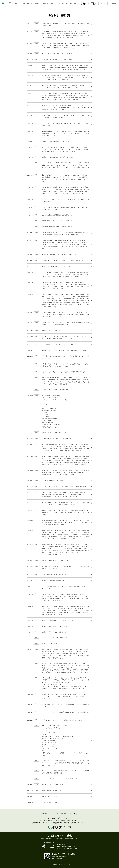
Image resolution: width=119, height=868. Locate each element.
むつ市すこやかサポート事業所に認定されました (59, 433)
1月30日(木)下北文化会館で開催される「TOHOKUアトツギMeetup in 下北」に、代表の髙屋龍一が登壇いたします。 (59, 124)
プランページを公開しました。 (59, 644)
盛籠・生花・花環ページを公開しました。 (59, 784)
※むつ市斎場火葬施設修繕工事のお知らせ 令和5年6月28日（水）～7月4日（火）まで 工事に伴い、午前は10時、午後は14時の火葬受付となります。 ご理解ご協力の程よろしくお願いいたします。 (59, 315)
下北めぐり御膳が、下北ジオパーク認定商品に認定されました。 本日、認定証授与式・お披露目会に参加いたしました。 (59, 208)
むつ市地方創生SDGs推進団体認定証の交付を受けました (59, 227)
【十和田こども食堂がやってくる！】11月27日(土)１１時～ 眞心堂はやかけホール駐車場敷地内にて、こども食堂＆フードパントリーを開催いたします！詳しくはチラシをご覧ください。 (59, 512)
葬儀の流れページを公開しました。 (59, 796)
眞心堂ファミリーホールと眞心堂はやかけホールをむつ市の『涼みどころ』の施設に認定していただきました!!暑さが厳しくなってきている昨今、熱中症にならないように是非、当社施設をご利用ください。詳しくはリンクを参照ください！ (59, 149)
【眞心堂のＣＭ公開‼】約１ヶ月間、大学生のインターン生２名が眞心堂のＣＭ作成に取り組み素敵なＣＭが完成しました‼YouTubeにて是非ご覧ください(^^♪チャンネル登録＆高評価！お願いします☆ (59, 133)
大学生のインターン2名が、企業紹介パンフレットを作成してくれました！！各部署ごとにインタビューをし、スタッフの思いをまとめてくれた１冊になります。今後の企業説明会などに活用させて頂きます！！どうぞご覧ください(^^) (59, 45)
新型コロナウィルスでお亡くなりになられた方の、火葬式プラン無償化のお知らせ (59, 486)
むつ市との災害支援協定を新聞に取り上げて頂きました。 (59, 215)
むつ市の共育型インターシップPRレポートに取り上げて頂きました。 (59, 344)
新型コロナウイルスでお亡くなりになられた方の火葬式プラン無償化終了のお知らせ (59, 372)
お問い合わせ (112, 4)
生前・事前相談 (35, 4)
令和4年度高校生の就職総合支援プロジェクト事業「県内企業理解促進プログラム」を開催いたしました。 (59, 357)
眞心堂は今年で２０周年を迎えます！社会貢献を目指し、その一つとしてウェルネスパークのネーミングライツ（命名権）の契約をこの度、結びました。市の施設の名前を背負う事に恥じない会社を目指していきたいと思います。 (59, 107)
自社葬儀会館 (45, 4)
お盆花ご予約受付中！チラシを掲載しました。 (59, 574)
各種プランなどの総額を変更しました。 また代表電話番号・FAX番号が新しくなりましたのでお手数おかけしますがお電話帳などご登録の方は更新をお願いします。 (59, 233)
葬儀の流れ (26, 4)
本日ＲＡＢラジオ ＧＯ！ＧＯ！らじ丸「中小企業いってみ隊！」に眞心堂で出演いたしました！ (59, 713)
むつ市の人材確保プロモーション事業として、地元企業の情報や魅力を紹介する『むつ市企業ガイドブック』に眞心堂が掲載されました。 (59, 323)
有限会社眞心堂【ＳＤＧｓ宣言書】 (59, 330)
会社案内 (64, 4)
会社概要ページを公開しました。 (59, 802)
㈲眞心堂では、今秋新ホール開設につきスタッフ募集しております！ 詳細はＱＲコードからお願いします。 (59, 24)
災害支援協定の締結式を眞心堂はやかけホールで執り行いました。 (59, 221)
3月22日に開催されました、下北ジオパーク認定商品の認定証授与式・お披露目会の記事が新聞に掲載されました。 (59, 200)
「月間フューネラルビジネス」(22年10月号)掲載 (59, 390)
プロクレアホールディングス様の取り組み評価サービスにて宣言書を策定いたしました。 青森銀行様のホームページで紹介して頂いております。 (59, 337)
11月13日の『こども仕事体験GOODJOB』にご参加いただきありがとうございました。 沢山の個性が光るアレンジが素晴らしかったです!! (59, 365)
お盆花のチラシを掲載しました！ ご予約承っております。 (59, 59)
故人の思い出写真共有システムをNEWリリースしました (59, 626)
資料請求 (102, 4)
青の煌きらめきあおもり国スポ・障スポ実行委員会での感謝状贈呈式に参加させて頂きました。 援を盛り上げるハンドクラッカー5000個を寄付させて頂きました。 (59, 86)
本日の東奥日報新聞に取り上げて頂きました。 (59, 481)
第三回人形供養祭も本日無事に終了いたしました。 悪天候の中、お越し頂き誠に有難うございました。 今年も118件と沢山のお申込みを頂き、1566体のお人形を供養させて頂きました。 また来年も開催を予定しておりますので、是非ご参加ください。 (59, 274)
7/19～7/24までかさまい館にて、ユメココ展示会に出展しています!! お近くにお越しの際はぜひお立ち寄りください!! (59, 567)
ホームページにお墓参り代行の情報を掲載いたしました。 (59, 580)
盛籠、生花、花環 (55, 4)
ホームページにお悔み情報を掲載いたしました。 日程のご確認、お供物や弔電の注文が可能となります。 (59, 587)
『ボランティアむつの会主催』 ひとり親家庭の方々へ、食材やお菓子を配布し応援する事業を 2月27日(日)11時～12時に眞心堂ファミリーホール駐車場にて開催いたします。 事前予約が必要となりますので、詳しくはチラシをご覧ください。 (59, 494)
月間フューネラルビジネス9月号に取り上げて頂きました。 (59, 54)
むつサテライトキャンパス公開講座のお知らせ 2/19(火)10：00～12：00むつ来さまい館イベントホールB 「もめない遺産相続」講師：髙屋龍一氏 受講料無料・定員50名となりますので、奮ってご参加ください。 (59, 763)
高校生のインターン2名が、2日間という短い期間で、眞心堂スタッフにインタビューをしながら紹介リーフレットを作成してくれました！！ (59, 116)
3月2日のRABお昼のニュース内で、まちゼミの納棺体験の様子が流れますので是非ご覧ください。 (59, 705)
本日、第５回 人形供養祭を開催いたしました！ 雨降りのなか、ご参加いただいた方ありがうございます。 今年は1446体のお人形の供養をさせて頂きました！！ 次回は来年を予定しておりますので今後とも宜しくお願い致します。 (59, 77)
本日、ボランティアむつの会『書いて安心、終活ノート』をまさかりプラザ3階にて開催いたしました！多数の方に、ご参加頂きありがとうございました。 (59, 503)
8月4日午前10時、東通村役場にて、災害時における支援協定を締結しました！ (59, 260)
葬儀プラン (18, 4)
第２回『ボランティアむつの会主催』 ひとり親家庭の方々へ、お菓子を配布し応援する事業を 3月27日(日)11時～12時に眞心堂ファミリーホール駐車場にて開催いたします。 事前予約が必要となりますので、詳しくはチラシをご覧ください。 (59, 473)
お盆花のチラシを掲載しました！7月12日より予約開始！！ (59, 438)
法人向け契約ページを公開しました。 (59, 790)
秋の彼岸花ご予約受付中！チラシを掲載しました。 (59, 561)
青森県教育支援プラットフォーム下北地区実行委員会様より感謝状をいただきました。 (59, 350)
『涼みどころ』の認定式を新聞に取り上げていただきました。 (59, 141)
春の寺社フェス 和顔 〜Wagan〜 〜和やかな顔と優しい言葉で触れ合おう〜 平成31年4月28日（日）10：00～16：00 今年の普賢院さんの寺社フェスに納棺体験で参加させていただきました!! (59, 696)
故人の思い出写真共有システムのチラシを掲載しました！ (59, 620)
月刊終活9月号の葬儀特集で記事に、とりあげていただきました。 (59, 255)
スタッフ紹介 (72, 4)
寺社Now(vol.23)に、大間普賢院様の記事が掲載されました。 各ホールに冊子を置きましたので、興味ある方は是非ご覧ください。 (59, 772)
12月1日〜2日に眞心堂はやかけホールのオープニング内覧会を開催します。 (59, 779)
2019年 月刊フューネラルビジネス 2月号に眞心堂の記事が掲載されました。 (59, 720)
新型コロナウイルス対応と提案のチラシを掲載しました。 (59, 638)
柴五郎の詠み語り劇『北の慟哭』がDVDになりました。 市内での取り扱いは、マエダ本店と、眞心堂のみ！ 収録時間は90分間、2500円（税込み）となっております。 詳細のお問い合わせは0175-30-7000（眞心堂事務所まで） (59, 522)
